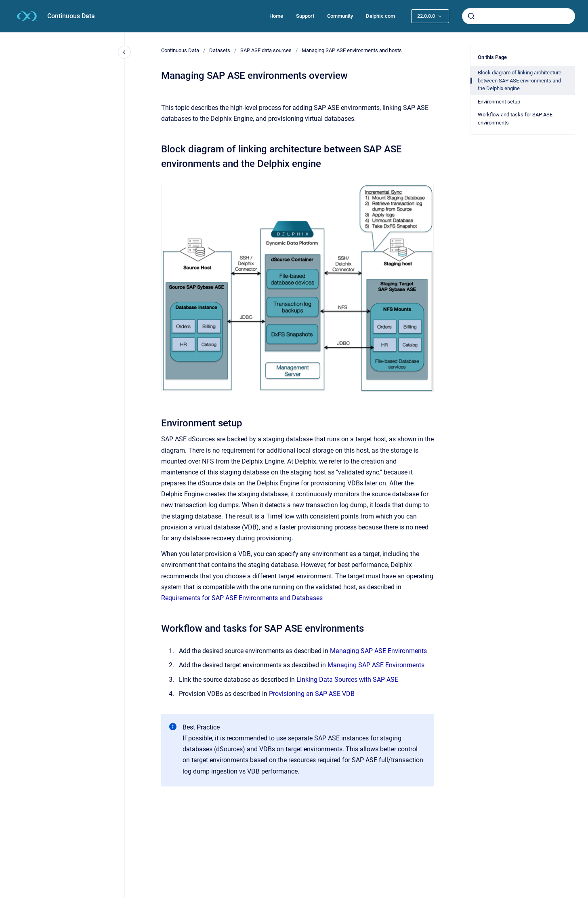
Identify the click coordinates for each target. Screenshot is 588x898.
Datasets (220, 50)
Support (305, 16)
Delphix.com (380, 16)
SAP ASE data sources (266, 50)
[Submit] (471, 16)
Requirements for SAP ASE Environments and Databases (242, 598)
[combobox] (519, 16)
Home (276, 16)
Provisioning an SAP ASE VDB (312, 694)
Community (340, 16)
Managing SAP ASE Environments (378, 651)
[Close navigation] (124, 52)
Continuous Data (71, 16)
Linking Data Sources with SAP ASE (347, 680)
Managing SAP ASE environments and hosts (352, 50)
